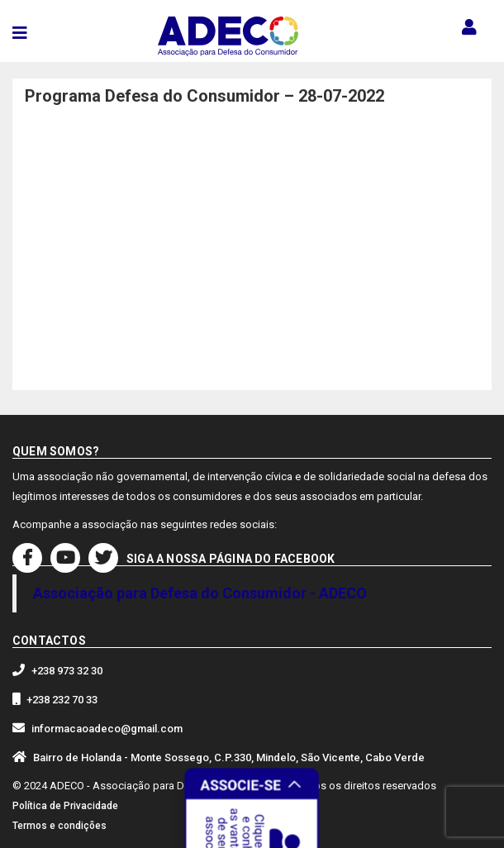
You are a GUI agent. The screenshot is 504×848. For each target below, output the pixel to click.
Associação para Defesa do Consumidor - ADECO (200, 593)
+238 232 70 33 (62, 700)
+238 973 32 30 (67, 671)
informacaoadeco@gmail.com (107, 729)
